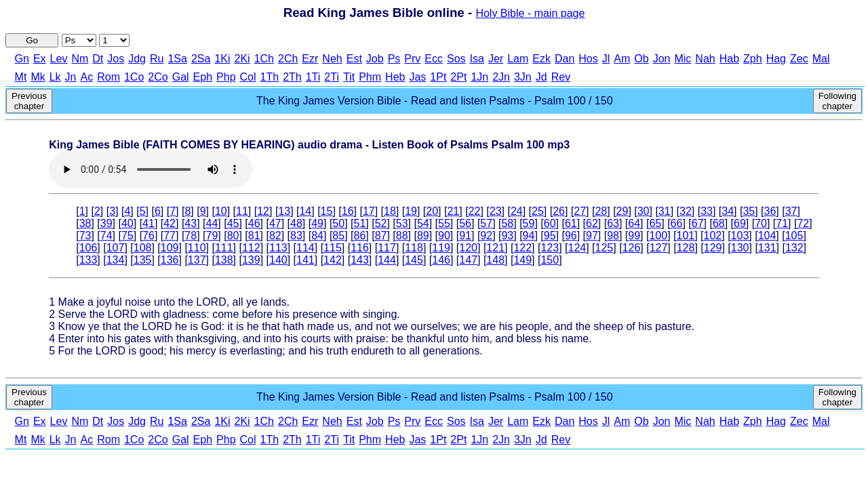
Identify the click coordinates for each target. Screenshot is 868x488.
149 (522, 260)
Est (354, 59)
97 (592, 236)
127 (659, 248)
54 (423, 223)
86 (359, 236)
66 (677, 223)
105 (794, 236)
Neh (332, 59)
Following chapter (837, 101)
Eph (203, 77)
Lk (55, 77)
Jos (116, 59)
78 (191, 236)
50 (338, 223)
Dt (98, 59)
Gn (22, 59)
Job (375, 59)
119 (441, 248)
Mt (21, 77)
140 (278, 260)
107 (116, 248)
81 (254, 236)
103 (740, 236)
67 (698, 223)
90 (444, 236)
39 (106, 223)
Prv (412, 59)
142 (333, 260)
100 (658, 236)
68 (719, 223)
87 (381, 236)
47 (275, 223)
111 (224, 248)
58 (507, 223)
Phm (370, 77)
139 (251, 260)
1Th (270, 77)
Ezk (541, 59)
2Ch (288, 59)
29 (623, 211)
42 (170, 223)
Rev (561, 77)
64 (634, 223)
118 (414, 248)
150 (550, 260)
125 (605, 248)
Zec (799, 59)
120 (468, 248)
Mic (683, 59)
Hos (588, 59)
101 (686, 236)
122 (522, 248)
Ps (394, 59)
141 (305, 260)
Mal (821, 59)
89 (423, 236)
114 (305, 248)
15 (327, 211)
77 (170, 236)
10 (221, 211)
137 (197, 260)
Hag (776, 59)
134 (116, 260)
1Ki (222, 59)
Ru (157, 59)
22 (475, 211)
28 (601, 211)
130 (740, 248)
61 (571, 223)
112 (251, 248)
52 (381, 223)
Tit (349, 77)
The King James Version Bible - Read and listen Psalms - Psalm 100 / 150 (435, 101)
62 (592, 223)
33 (707, 211)
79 (212, 236)
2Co (158, 77)
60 (550, 223)
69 (740, 223)
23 (496, 211)
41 (149, 223)
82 (275, 236)
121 (495, 248)
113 (278, 248)
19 (411, 211)
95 (550, 236)
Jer (496, 59)
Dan (565, 59)
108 (143, 248)
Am (622, 59)
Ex (40, 59)
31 (665, 211)
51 (359, 223)
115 (333, 248)
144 (387, 260)
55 (444, 223)
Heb (395, 77)
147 (468, 260)
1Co (134, 77)
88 (402, 236)
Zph (753, 59)
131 (767, 248)
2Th (292, 77)
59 (529, 223)
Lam (518, 59)
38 (85, 223)
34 (728, 211)
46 (254, 223)
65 (655, 223)
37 (791, 211)
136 (170, 260)
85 (338, 236)
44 (212, 223)
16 (348, 211)
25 (538, 211)
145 (414, 260)
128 (686, 248)
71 (782, 223)
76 (149, 236)
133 (88, 260)
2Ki (242, 59)
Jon (662, 59)
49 (317, 223)
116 (360, 248)
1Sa (177, 59)
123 (550, 248)
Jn (71, 77)
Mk (38, 77)
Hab (729, 59)
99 (634, 236)
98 (613, 236)
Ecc (434, 59)
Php (226, 77)
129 (713, 248)
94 (529, 236)
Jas (417, 77)
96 (571, 236)
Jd (541, 77)
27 (580, 211)
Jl (606, 59)
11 (242, 211)
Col (248, 77)
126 (632, 248)
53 (402, 223)
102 (713, 236)
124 (577, 248)
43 (191, 223)
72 (803, 223)
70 (761, 223)
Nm (80, 59)
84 (317, 236)
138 (224, 260)
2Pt (458, 77)
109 (170, 248)
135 (143, 260)
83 (296, 236)
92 (486, 236)
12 (263, 211)
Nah (705, 59)
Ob (641, 59)
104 (767, 236)
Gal (181, 77)
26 (559, 211)
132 (794, 248)
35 (749, 211)
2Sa (201, 59)
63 (613, 223)
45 (233, 223)
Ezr (310, 59)
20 (432, 211)
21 (453, 211)
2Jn (501, 77)
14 (305, 211)
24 (517, 211)
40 (127, 223)
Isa (477, 59)
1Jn (479, 77)
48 (296, 223)
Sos (456, 59)
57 (486, 223)
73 (85, 236)
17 (369, 211)
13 (284, 211)
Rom (108, 77)
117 (387, 248)
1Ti (313, 77)
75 (127, 236)
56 (465, 223)
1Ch (264, 59)
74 (106, 236)
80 (233, 236)
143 (360, 260)
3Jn (523, 77)
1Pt (438, 77)
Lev (59, 59)
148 (495, 260)
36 (770, 211)
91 (465, 236)
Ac (87, 77)
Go (32, 40)
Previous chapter (29, 101)
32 (686, 211)
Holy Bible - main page (530, 13)
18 (390, 211)
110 (197, 248)
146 (441, 260)
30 (644, 211)
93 (507, 236)
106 (88, 248)
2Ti (332, 77)
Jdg (137, 59)
